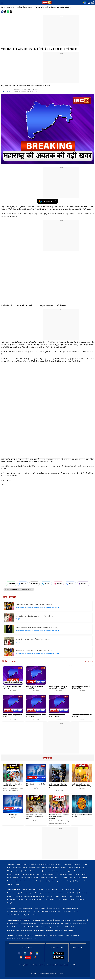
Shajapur (58, 878)
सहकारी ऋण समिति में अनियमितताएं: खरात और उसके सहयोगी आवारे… (58, 687)
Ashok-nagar (42, 864)
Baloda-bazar (11, 900)
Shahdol (50, 878)
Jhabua (18, 871)
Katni (44, 868)
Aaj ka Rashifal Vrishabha (71, 908)
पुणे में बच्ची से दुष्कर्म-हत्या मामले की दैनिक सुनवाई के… (81, 687)
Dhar (76, 871)
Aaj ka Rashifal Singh (44, 911)
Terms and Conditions (47, 965)
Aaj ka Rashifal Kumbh (25, 908)
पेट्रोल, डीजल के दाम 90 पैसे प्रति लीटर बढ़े (36, 785)
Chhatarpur (77, 864)
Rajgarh (84, 878)
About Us (73, 965)
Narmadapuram (57, 871)
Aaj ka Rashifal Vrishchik (14, 915)
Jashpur (30, 893)
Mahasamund (18, 896)
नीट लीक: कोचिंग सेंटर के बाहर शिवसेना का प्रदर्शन (57, 716)
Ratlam (82, 871)
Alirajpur (51, 864)
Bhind (38, 874)
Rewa (72, 878)
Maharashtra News (13, 923)
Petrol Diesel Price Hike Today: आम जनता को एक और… (12, 785)
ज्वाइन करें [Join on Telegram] (46, 584)
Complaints (33, 965)
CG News (50, 920)
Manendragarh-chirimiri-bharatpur (34, 896)
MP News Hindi (69, 927)
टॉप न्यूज (18, 619)
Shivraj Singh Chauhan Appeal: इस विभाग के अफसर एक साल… (35, 651)
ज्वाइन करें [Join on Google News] (70, 584)
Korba (25, 890)
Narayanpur (30, 900)
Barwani (33, 871)
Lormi (59, 900)
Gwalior (85, 864)
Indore (25, 864)
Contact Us (59, 965)
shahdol (85, 881)
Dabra (83, 868)
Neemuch (47, 871)
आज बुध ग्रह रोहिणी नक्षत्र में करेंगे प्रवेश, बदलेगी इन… (82, 816)
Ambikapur (64, 890)
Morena (10, 874)
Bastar (77, 896)
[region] (61, 29)
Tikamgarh (10, 871)
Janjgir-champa (21, 893)
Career (66, 965)
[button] (2, 3)
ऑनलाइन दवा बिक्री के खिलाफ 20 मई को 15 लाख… (82, 716)
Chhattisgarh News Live (79, 920)
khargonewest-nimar (19, 868)
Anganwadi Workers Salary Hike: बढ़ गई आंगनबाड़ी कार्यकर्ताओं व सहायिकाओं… (59, 817)
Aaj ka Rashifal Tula (73, 911)
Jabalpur (25, 871)
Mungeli (10, 903)
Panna (39, 871)
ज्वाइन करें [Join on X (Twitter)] (34, 584)
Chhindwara (68, 864)
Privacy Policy (24, 965)
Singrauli (16, 878)
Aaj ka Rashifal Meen (40, 908)
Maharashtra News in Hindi (29, 923)
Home (3, 7)
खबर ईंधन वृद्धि (13, 815)
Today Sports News (72, 935)
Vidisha (65, 878)
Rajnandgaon (80, 900)
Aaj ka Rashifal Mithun (14, 911)
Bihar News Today (27, 930)
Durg (79, 890)
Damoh (63, 868)
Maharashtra (11, 7)
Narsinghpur (68, 871)
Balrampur (21, 900)
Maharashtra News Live (64, 923)
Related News (9, 661)
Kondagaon (33, 890)
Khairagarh (82, 893)
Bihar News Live (39, 930)
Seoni (9, 878)
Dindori (76, 868)
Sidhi (38, 881)
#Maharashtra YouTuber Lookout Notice (19, 589)
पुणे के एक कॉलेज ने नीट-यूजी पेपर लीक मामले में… (35, 687)
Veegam (62, 973)
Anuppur (59, 864)
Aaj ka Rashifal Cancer (29, 911)
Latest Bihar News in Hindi (54, 930)
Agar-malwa (33, 864)
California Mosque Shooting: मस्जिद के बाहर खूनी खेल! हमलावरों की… (58, 786)
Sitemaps (28, 958)
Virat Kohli (19, 935)
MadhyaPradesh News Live (55, 927)
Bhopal (32, 874)
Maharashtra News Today (47, 923)
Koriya (9, 896)
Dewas (57, 868)
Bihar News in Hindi (13, 930)
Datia (70, 868)
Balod (71, 896)
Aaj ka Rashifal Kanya (59, 911)
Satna (29, 878)
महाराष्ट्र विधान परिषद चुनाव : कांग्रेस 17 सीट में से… (13, 687)
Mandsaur (17, 874)
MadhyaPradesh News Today (36, 927)
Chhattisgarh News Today (62, 920)
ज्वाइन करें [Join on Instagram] (58, 584)
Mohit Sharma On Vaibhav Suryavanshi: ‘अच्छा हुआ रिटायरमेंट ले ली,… (37, 628)
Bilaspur (65, 896)
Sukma (45, 900)
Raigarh (72, 900)
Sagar (23, 878)
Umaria (50, 868)
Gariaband (73, 893)
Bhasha (7, 92)
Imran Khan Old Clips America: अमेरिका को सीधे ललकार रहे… (34, 605)
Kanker (48, 890)
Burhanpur (51, 874)
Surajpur (38, 900)
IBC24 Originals (59, 790)
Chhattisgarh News (39, 920)
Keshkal (41, 890)
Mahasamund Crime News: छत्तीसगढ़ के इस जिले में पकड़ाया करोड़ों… (34, 817)
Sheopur (35, 878)
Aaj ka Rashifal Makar (30, 915)
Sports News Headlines (57, 935)
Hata (26, 881)
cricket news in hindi (30, 939)
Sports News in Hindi (41, 935)
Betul (44, 874)
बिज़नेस (36, 788)
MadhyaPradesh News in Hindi (16, 927)
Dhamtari (73, 890)
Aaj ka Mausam (82, 788)
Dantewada (11, 893)
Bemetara (50, 896)
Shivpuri (43, 878)
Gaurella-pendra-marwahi (43, 893)
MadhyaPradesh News (80, 923)
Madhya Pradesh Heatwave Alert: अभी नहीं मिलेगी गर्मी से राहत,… (82, 785)
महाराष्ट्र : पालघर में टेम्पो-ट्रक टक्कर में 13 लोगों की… (12, 716)
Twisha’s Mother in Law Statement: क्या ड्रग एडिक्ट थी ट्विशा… (34, 616)
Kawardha (55, 890)
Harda (77, 874)
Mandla (25, 874)
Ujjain (18, 864)
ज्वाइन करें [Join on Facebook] (23, 584)
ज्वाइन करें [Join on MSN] (83, 584)
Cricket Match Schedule (14, 939)
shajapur (17, 884)
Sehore (84, 874)
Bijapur (58, 896)
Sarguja (52, 900)
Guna (9, 868)
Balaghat (60, 874)
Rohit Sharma (29, 935)
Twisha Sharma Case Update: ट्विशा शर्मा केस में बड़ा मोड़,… (33, 639)
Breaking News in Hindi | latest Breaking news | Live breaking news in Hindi (37, 607)
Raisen (78, 878)
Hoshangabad (69, 874)
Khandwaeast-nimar (34, 868)
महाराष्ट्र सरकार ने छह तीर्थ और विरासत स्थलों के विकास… (36, 716)
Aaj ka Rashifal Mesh (55, 908)
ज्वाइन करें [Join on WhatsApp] (11, 584)
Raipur (65, 900)
